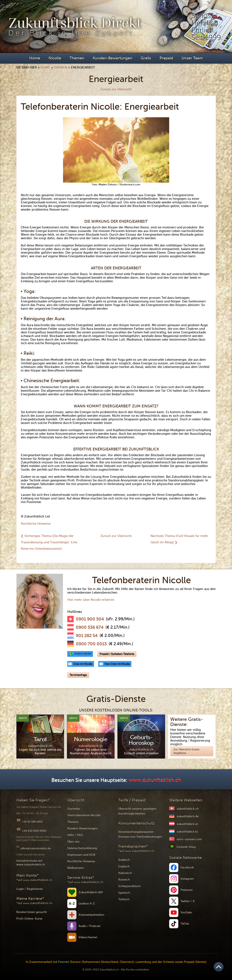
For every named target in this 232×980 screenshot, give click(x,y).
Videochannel (88, 937)
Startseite (74, 809)
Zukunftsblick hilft (91, 892)
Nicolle (55, 58)
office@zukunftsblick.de (36, 848)
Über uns (73, 842)
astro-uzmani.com (189, 839)
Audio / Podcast (89, 926)
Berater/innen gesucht (32, 912)
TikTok (185, 924)
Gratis (146, 58)
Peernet (64, 962)
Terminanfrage (78, 675)
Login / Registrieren (30, 889)
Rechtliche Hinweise (36, 524)
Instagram (187, 879)
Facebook (187, 867)
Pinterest (186, 890)
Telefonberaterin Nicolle (84, 815)
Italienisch (125, 873)
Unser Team (192, 58)
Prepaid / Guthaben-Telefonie (117, 654)
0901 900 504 (90, 619)
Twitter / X (188, 901)
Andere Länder (83, 654)
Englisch (124, 866)
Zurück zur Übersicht (116, 89)
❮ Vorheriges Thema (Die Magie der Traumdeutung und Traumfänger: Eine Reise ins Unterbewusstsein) (49, 542)
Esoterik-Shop (186, 847)
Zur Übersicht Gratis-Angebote (187, 751)
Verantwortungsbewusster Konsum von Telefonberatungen (140, 834)
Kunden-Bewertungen (112, 58)
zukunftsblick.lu (187, 832)
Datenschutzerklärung (82, 848)
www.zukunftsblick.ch (155, 780)
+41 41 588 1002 (32, 822)
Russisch (124, 880)
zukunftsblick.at (187, 824)
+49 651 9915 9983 (34, 831)
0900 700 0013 (91, 644)
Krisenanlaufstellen (91, 915)
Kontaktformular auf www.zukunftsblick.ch (31, 863)
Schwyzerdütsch (129, 886)
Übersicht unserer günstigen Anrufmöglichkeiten (137, 811)
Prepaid (166, 58)
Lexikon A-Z (87, 904)
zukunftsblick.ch (188, 809)
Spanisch (124, 893)
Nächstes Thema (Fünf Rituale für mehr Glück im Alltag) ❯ (179, 539)
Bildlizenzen (75, 868)
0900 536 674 (90, 628)
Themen (77, 58)
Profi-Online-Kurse (29, 919)
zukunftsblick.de (188, 816)
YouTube (186, 912)
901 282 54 (87, 636)
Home (35, 58)
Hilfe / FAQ (75, 835)
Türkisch (124, 899)
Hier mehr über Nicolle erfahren (91, 600)
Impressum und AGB (81, 855)
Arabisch (124, 860)
